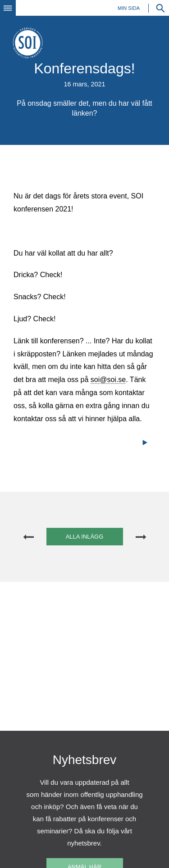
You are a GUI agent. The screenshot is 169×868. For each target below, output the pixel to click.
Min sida (129, 8)
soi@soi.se (108, 380)
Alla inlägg (85, 537)
